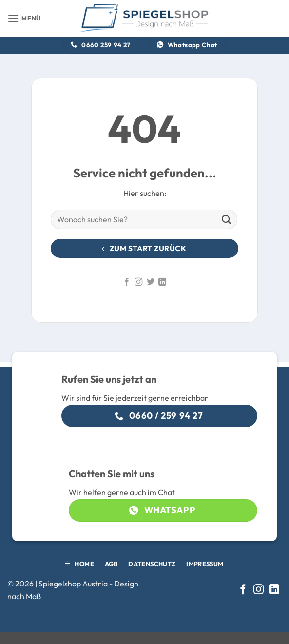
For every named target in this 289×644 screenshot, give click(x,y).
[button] (24, 18)
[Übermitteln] (227, 220)
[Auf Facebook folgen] (127, 282)
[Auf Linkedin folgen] (162, 282)
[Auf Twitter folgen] (151, 282)
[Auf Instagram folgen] (138, 282)
